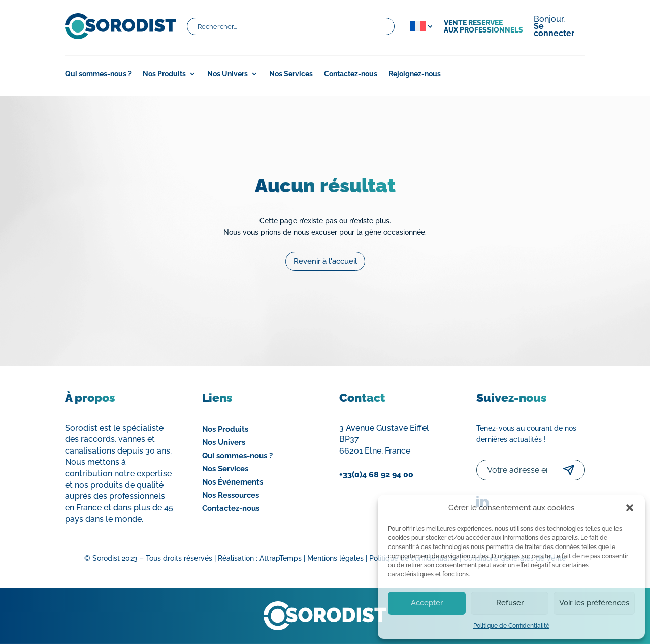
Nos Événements (233, 482)
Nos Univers (227, 74)
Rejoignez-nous (415, 74)
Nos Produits (164, 74)
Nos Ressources (231, 495)
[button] (630, 508)
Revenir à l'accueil (325, 251)
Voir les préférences (594, 603)
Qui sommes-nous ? (98, 74)
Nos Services (291, 74)
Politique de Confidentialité (511, 626)
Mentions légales (335, 558)
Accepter (427, 603)
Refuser (510, 603)
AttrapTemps (281, 558)
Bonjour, (554, 27)
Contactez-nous (351, 74)
